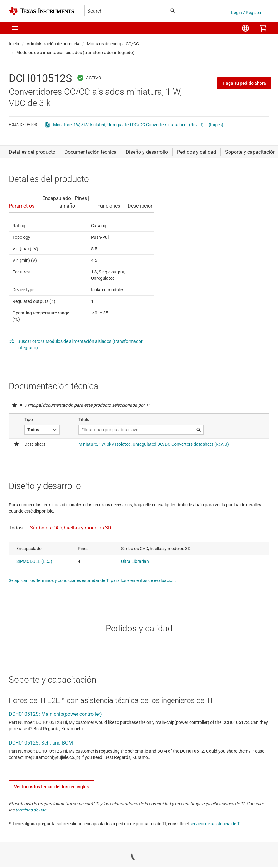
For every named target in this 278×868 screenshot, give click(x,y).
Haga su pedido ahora (244, 83)
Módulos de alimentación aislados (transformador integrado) (75, 53)
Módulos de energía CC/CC (113, 44)
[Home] (42, 11)
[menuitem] (245, 28)
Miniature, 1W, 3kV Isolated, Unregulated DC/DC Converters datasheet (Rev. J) (128, 125)
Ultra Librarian (135, 561)
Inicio (14, 44)
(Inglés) (216, 125)
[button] (15, 28)
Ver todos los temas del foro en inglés (51, 787)
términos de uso (31, 810)
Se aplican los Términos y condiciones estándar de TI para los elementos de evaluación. (92, 580)
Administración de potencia (53, 44)
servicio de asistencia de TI (215, 824)
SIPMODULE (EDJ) (34, 561)
